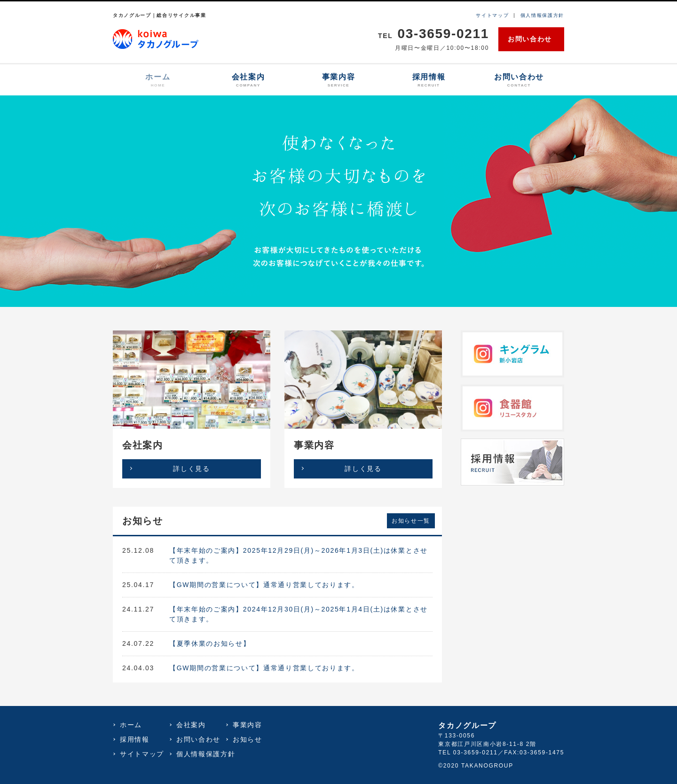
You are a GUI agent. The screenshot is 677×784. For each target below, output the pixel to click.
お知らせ (248, 739)
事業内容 (338, 81)
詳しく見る (191, 469)
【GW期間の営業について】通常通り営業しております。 (264, 585)
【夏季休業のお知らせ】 (210, 643)
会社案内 (248, 81)
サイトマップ (492, 15)
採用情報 (429, 81)
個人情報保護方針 (542, 15)
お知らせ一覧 (411, 521)
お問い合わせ (530, 39)
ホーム (158, 81)
